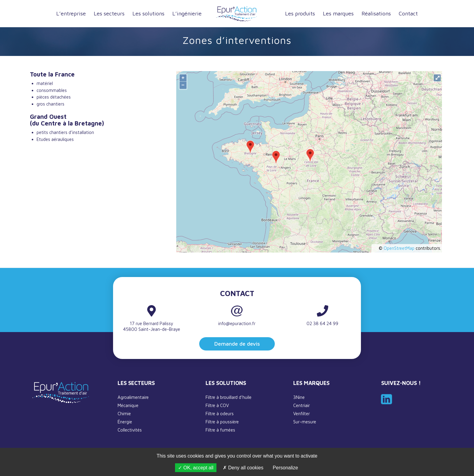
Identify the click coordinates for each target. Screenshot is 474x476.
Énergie (125, 422)
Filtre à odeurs (220, 414)
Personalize (285, 468)
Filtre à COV (217, 405)
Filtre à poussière (222, 422)
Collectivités (130, 430)
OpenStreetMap (399, 248)
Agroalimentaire (133, 397)
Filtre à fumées (220, 430)
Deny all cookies (243, 468)
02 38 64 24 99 (322, 323)
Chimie (124, 414)
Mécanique (128, 405)
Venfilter (302, 414)
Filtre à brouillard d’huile (229, 397)
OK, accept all (196, 468)
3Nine (299, 397)
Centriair (302, 405)
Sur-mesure (305, 422)
